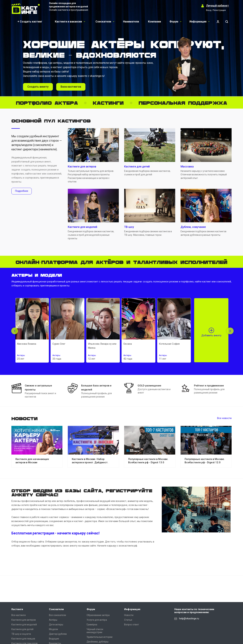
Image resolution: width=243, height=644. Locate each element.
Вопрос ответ (132, 625)
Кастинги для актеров (24, 620)
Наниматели (131, 22)
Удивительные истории (100, 637)
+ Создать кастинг (30, 22)
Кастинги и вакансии (70, 22)
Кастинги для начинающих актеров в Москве (32, 461)
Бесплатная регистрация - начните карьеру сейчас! (55, 533)
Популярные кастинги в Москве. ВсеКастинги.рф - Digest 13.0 (148, 461)
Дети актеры (56, 625)
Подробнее (22, 191)
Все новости (224, 418)
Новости (129, 615)
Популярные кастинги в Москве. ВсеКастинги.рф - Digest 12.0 (205, 461)
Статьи (128, 620)
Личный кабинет (217, 6)
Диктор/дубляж (58, 634)
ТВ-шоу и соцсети (21, 634)
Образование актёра (98, 615)
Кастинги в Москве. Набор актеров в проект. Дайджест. (90, 461)
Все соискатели (57, 615)
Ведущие (54, 639)
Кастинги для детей (22, 629)
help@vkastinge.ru (189, 618)
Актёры (53, 620)
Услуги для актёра (97, 620)
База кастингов (71, 87)
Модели (53, 629)
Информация (200, 22)
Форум (175, 22)
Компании (154, 22)
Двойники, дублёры (98, 642)
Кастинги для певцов (23, 639)
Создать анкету (38, 87)
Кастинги (17, 609)
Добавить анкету (211, 335)
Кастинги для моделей (24, 625)
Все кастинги (19, 615)
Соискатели (105, 22)
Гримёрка (92, 625)
